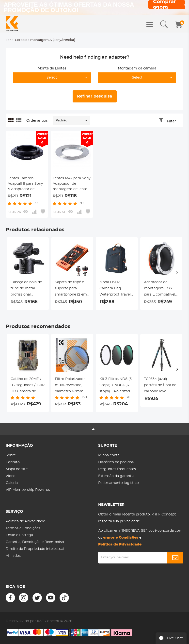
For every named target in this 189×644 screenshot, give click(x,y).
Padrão (61, 121)
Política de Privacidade (25, 521)
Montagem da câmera (137, 68)
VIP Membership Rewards (28, 490)
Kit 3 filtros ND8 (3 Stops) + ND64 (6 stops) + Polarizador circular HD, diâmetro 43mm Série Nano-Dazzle (117, 386)
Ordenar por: (37, 121)
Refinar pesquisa (95, 96)
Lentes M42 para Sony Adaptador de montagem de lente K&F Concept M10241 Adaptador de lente (72, 184)
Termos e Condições (23, 528)
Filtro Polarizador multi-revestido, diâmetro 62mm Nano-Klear (70, 386)
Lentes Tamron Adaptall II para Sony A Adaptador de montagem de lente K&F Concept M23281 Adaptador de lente (26, 184)
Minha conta (109, 455)
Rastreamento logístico (118, 483)
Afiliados (13, 556)
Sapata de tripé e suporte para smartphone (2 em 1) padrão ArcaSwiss (72, 289)
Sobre (11, 455)
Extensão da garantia (116, 476)
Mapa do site (17, 469)
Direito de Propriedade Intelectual (35, 549)
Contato (13, 462)
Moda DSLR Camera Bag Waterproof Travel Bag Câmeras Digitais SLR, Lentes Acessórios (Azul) (117, 289)
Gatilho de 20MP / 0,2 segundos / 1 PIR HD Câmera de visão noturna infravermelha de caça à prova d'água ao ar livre (28, 386)
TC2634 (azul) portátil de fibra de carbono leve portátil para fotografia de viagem (160, 386)
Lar (8, 40)
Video (11, 476)
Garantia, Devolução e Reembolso (35, 542)
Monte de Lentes (52, 68)
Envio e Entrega (19, 535)
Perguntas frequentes (117, 469)
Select (52, 78)
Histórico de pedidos (116, 462)
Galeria (12, 483)
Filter (171, 121)
